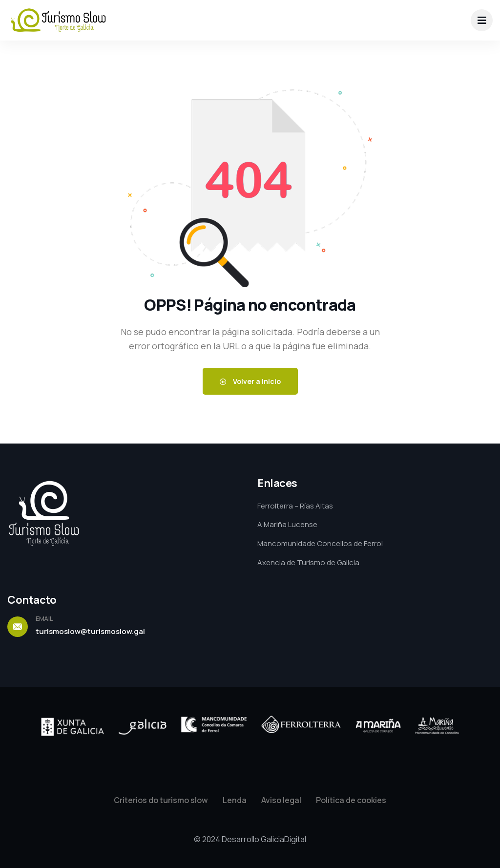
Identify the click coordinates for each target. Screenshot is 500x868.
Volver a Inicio (250, 381)
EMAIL (44, 618)
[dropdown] (482, 20)
